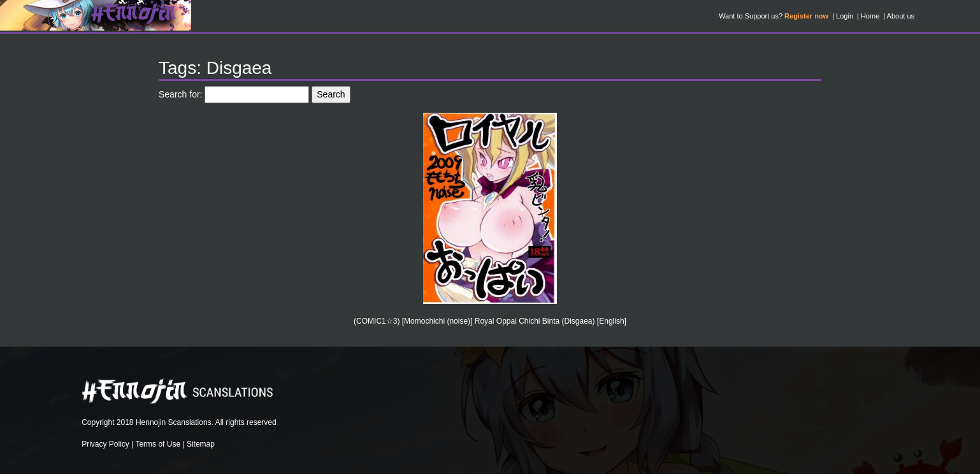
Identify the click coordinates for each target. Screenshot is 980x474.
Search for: (180, 94)
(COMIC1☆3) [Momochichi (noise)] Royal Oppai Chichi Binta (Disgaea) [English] (490, 321)
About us (901, 16)
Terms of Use (158, 444)
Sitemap (201, 444)
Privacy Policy (105, 444)
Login (845, 16)
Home (870, 16)
